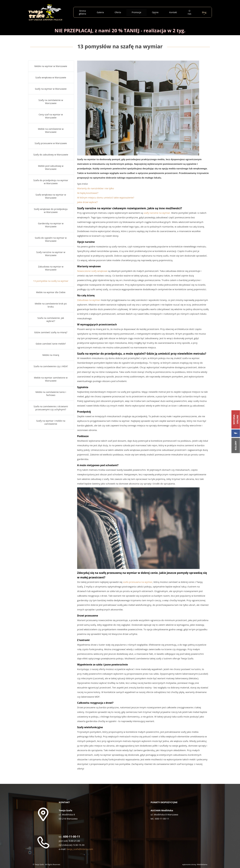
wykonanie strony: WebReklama (195, 864)
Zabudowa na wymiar (89, 300)
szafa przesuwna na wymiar (138, 582)
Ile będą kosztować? (88, 193)
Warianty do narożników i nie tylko (96, 188)
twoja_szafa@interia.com (80, 849)
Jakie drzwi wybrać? (87, 202)
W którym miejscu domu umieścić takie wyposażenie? (106, 197)
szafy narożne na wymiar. (157, 213)
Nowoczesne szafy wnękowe (92, 271)
